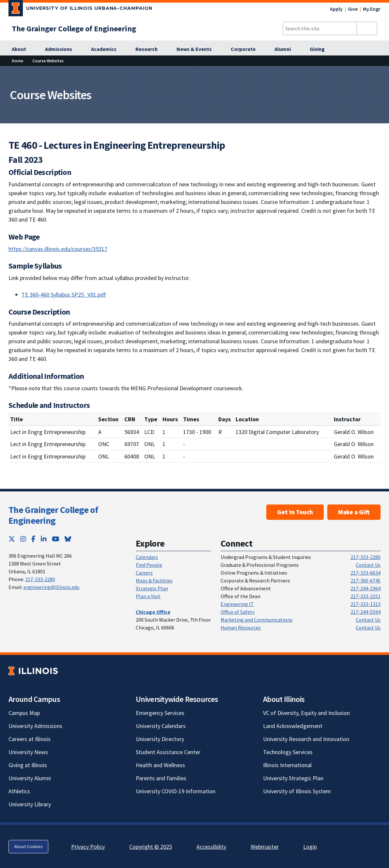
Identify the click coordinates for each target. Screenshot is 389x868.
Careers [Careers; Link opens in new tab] (144, 573)
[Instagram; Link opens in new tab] (23, 539)
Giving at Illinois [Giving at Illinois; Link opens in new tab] (28, 765)
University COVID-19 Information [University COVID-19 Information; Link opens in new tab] (176, 791)
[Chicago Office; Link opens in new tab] (153, 612)
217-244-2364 (366, 588)
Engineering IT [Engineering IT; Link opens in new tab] (237, 604)
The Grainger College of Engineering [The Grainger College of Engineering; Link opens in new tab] (53, 515)
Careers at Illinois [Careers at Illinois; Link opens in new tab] (30, 739)
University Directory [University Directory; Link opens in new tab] (160, 739)
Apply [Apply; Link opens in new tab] (336, 9)
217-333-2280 (40, 579)
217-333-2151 (366, 596)
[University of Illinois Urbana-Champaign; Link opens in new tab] (80, 9)
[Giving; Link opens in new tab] (321, 49)
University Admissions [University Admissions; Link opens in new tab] (35, 726)
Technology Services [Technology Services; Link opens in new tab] (288, 752)
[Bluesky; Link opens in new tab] (68, 539)
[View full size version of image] (380, 73)
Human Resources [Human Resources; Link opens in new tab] (241, 628)
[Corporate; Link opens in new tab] (247, 49)
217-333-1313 (366, 604)
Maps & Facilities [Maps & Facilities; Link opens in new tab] (154, 581)
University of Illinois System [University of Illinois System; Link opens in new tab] (297, 791)
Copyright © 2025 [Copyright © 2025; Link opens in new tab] (151, 847)
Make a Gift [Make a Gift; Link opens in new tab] (354, 512)
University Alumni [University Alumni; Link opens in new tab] (30, 778)
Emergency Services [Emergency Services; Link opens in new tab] (160, 713)
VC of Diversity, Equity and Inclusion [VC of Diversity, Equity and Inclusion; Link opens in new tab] (306, 713)
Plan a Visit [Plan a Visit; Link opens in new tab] (148, 596)
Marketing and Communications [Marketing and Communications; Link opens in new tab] (257, 620)
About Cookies (28, 846)
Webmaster (265, 847)
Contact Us (368, 565)
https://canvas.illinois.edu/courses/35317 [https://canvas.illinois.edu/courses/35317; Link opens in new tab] (58, 249)
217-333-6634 (366, 573)
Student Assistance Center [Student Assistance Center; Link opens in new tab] (168, 752)
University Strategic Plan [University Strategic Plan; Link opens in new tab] (293, 778)
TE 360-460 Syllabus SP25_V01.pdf (64, 294)
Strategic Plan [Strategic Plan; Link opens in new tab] (152, 588)
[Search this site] (320, 28)
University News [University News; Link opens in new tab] (28, 752)
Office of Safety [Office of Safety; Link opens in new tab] (238, 612)
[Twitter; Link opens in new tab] (12, 539)
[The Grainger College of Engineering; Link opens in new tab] (74, 29)
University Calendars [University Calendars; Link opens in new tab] (161, 726)
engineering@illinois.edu (51, 587)
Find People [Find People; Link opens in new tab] (149, 565)
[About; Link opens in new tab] (23, 49)
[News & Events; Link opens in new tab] (198, 49)
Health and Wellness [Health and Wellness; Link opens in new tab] (160, 765)
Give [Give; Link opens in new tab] (353, 9)
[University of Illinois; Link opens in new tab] (33, 671)
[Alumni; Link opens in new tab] (286, 49)
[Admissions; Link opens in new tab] (62, 49)
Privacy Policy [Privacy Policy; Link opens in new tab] (88, 847)
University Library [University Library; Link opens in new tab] (30, 804)
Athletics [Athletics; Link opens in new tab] (19, 791)
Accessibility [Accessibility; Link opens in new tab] (211, 847)
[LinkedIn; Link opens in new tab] (44, 539)
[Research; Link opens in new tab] (150, 49)
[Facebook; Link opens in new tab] (33, 539)
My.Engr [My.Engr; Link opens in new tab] (372, 9)
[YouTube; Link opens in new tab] (56, 539)
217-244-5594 (366, 612)
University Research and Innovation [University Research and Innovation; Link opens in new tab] (306, 739)
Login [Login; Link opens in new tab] (310, 847)
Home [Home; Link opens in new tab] (17, 61)
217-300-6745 (366, 581)
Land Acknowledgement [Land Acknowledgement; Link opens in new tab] (293, 726)
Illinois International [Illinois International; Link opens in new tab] (287, 765)
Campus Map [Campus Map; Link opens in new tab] (24, 713)
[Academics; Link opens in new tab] (107, 49)
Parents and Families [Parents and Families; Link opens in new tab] (161, 778)
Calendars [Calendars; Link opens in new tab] (147, 557)
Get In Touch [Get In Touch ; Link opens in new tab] (295, 512)
